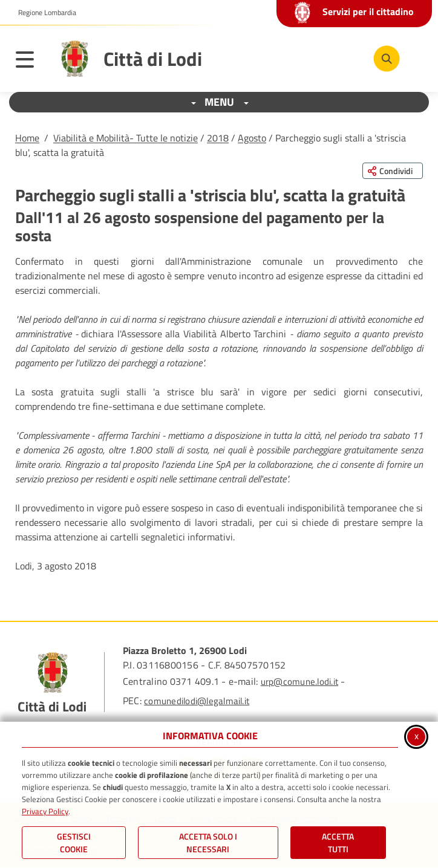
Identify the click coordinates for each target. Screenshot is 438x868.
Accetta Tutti (338, 843)
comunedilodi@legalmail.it (197, 701)
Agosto (252, 138)
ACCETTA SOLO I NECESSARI (208, 843)
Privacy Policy (45, 811)
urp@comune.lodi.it (299, 682)
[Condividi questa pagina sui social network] (393, 171)
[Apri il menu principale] (31, 62)
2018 (218, 138)
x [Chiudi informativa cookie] (417, 736)
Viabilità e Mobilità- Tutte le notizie (126, 138)
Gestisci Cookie (74, 843)
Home (27, 138)
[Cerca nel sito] (387, 59)
